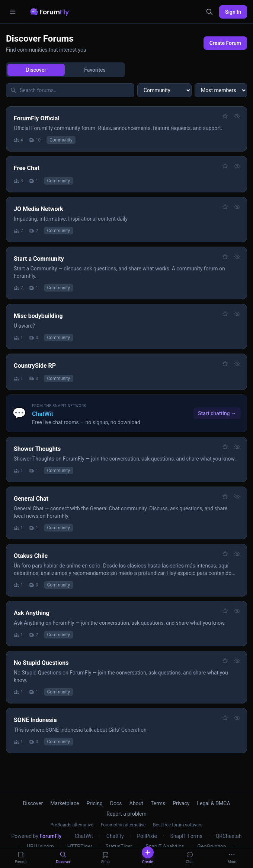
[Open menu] (13, 12)
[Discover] (63, 858)
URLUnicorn (40, 846)
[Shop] (105, 858)
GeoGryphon (212, 846)
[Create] (148, 858)
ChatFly (115, 836)
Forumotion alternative (123, 825)
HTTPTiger (80, 846)
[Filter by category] (164, 90)
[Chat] (190, 858)
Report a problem (126, 814)
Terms (158, 803)
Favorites (95, 70)
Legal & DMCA (213, 803)
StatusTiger (119, 846)
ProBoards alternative (72, 825)
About (136, 803)
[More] (232, 858)
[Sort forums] (221, 90)
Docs (116, 803)
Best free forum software (178, 825)
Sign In (233, 12)
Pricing (95, 803)
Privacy (181, 803)
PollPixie (147, 836)
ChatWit (84, 836)
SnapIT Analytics (165, 846)
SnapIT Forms (186, 836)
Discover (36, 70)
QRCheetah (229, 836)
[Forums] (21, 858)
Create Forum (225, 43)
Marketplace (65, 803)
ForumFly (50, 836)
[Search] (209, 12)
